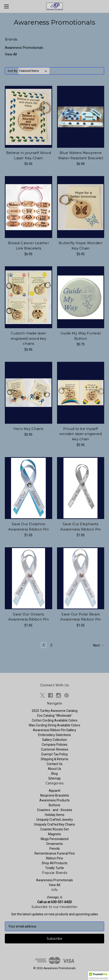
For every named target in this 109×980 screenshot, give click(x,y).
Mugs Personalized (55, 839)
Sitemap (54, 778)
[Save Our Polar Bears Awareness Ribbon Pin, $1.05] (81, 578)
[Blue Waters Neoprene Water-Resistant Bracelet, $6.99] (81, 117)
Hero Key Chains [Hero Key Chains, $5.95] (29, 429)
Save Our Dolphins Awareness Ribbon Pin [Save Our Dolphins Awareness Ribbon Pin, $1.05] (29, 527)
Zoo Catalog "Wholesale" (55, 716)
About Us (54, 769)
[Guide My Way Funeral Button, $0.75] (81, 297)
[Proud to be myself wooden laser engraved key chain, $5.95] (81, 393)
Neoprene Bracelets (55, 795)
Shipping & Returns (54, 759)
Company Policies (54, 745)
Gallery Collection (54, 740)
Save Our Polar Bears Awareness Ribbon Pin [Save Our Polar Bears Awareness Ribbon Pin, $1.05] (80, 617)
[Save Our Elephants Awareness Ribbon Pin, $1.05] (81, 488)
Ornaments (54, 844)
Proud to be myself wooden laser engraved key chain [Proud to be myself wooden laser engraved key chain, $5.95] (80, 434)
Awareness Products (54, 800)
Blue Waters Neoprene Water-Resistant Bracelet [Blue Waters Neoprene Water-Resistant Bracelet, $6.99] (81, 155)
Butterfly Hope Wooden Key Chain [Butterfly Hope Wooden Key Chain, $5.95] (80, 246)
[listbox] (34, 71)
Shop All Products (54, 863)
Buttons (54, 805)
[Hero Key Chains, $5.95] (29, 393)
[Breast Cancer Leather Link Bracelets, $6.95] (29, 207)
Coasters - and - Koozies (55, 810)
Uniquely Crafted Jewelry (55, 820)
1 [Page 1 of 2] (44, 645)
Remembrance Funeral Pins (55, 853)
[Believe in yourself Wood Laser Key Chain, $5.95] (29, 117)
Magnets (54, 834)
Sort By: (13, 71)
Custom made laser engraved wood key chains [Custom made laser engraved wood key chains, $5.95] (29, 338)
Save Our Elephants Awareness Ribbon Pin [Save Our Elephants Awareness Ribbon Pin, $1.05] (80, 527)
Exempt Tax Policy (55, 754)
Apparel (54, 791)
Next (99, 645)
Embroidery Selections (54, 735)
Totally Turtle (54, 868)
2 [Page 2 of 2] (51, 645)
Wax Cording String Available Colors (54, 725)
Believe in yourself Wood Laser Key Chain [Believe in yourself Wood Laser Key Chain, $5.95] (29, 155)
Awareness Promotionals (24, 48)
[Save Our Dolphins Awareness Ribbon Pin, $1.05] (29, 488)
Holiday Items (55, 815)
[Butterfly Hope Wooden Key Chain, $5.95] (81, 207)
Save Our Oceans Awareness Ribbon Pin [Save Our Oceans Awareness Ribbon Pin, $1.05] (29, 617)
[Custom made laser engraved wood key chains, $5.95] (29, 297)
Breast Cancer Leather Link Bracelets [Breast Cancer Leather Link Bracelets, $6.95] (29, 246)
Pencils (55, 849)
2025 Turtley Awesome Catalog (55, 711)
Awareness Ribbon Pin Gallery (54, 730)
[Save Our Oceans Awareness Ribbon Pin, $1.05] (29, 578)
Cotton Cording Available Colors (55, 720)
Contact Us (55, 764)
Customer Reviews (55, 749)
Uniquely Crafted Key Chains (54, 824)
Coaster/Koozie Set (54, 829)
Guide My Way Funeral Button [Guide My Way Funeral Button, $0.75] (81, 336)
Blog (54, 774)
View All (11, 54)
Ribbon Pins (54, 858)
